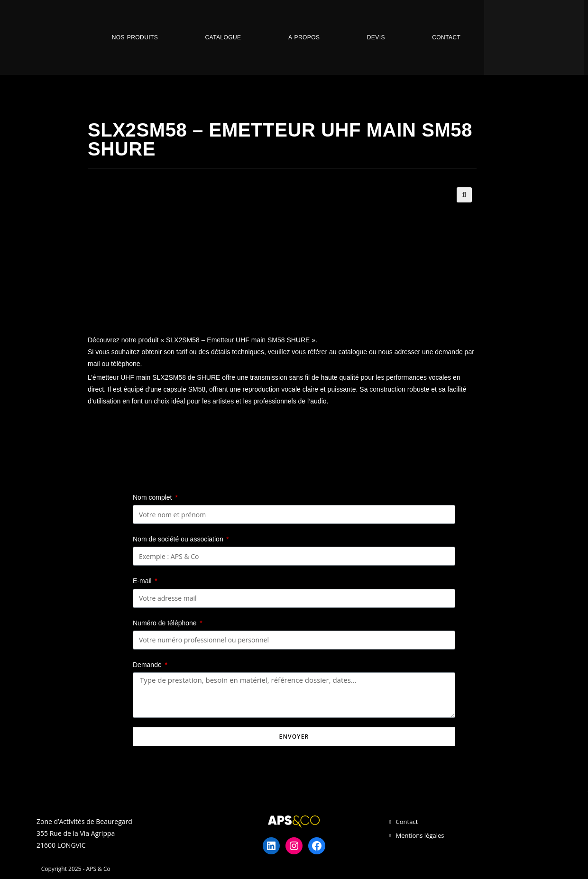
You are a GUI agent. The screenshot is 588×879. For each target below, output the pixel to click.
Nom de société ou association (179, 539)
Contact (446, 37)
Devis (376, 37)
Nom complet (153, 497)
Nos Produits (135, 37)
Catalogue (223, 37)
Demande (148, 665)
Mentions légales (420, 835)
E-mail (143, 581)
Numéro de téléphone (166, 623)
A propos (304, 37)
